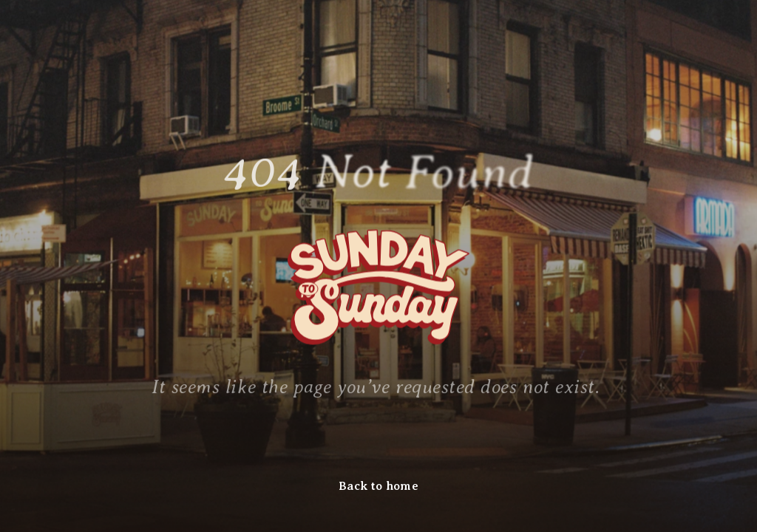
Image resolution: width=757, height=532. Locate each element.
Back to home (378, 486)
